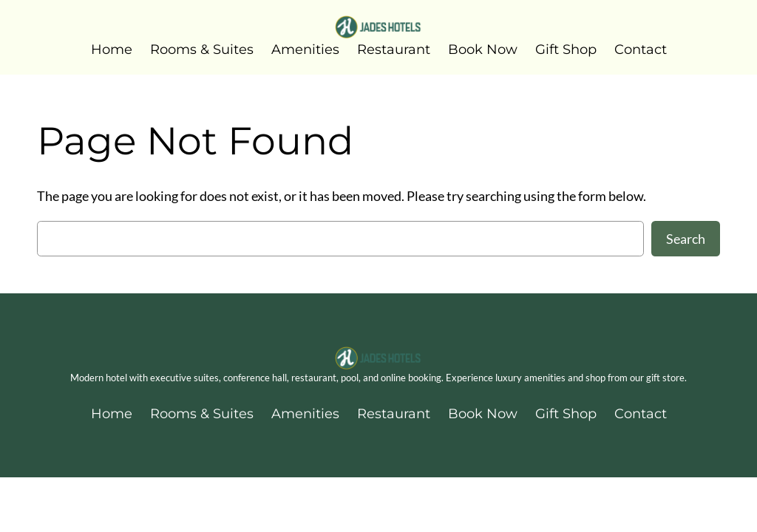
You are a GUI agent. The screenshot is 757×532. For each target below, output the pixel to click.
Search (686, 239)
